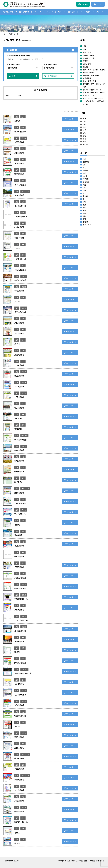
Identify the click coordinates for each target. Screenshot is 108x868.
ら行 (84, 141)
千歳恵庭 (86, 162)
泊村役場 (18, 535)
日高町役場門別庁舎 (23, 673)
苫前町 (17, 525)
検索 (23, 76)
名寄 (23, 234)
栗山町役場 (19, 323)
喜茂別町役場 (20, 280)
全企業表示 (58, 76)
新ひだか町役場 (21, 440)
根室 (23, 637)
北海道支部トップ (10, 12)
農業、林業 (87, 52)
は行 (84, 133)
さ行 (84, 124)
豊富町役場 (19, 567)
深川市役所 (19, 684)
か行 (84, 121)
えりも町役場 (20, 185)
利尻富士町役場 (21, 822)
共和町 (17, 301)
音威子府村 (19, 238)
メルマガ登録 (86, 12)
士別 (23, 361)
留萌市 (17, 833)
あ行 (84, 119)
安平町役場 (19, 142)
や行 (84, 139)
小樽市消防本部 (21, 216)
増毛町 (17, 726)
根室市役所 (19, 641)
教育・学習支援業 (89, 81)
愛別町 (17, 121)
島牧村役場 (19, 386)
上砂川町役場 (20, 259)
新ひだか (24, 436)
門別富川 (24, 669)
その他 (85, 144)
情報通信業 (87, 78)
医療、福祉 (87, 64)
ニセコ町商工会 (21, 620)
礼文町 (17, 843)
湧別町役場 (19, 780)
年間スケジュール (59, 12)
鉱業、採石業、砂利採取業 (93, 98)
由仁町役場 (19, 790)
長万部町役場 (20, 206)
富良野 (24, 393)
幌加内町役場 (20, 716)
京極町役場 (19, 291)
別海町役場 (19, 705)
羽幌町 (17, 652)
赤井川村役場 (20, 131)
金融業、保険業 (89, 72)
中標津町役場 (20, 588)
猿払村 (17, 344)
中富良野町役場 (21, 599)
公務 (17, 117)
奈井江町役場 (20, 578)
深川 (23, 478)
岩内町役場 (19, 153)
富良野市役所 (20, 695)
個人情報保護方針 (12, 861)
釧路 (84, 216)
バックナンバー (99, 12)
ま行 (84, 136)
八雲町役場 (19, 769)
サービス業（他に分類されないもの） (94, 103)
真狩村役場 (19, 737)
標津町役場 (19, 376)
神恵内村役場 (20, 270)
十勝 (23, 351)
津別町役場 (19, 493)
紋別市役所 (19, 758)
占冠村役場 (19, 397)
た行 (84, 127)
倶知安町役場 (20, 312)
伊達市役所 (19, 471)
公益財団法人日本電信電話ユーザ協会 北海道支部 (26, 4)
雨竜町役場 (19, 174)
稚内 (23, 340)
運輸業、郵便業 (89, 55)
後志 (23, 127)
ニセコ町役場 (20, 631)
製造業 (85, 61)
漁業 (84, 50)
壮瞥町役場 (19, 461)
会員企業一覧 (73, 12)
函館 (23, 202)
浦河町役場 (19, 163)
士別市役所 (19, 365)
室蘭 (23, 744)
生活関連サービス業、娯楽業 (94, 92)
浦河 (23, 159)
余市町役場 (19, 801)
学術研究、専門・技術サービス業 (94, 85)
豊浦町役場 (19, 546)
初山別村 (18, 418)
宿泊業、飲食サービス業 (92, 90)
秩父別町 (18, 482)
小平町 (17, 248)
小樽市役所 (19, 227)
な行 (84, 130)
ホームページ (71, 119)
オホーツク (25, 191)
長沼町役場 (19, 610)
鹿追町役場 (19, 355)
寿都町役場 (19, 450)
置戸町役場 (19, 195)
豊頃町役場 (19, 556)
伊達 (23, 457)
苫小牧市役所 (20, 514)
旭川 (23, 117)
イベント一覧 (43, 12)
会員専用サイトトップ (28, 12)
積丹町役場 (19, 408)
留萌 (23, 244)
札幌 (84, 159)
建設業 (85, 67)
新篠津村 (18, 429)
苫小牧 (24, 138)
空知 (23, 170)
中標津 (24, 372)
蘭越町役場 (19, 811)
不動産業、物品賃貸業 (91, 75)
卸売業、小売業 (89, 58)
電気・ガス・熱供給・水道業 (94, 70)
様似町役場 (19, 333)
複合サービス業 (89, 95)
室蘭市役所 (19, 748)
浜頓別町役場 (20, 663)
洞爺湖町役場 (20, 503)
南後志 (24, 276)
